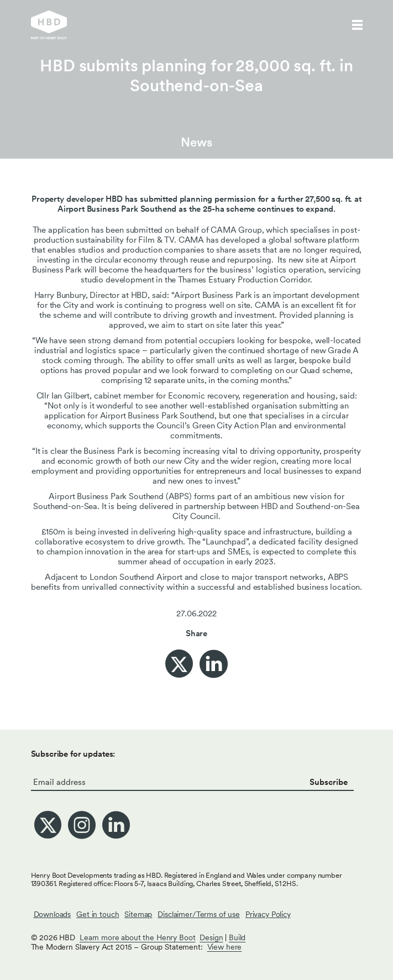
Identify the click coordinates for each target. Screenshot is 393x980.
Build (237, 937)
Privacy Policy (268, 914)
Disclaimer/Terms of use (199, 914)
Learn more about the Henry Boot (137, 937)
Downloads (53, 914)
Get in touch (98, 914)
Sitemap (138, 914)
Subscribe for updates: (73, 754)
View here (225, 947)
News (196, 142)
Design (211, 937)
